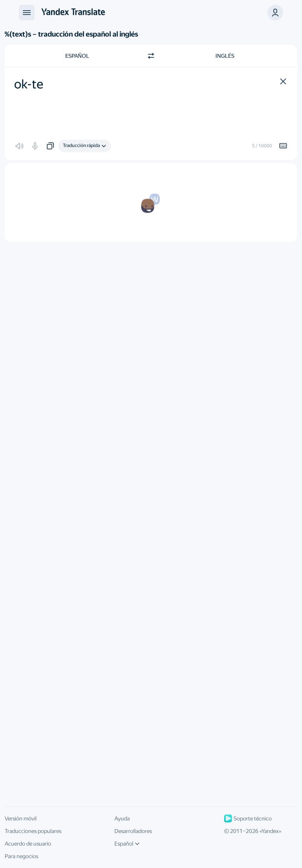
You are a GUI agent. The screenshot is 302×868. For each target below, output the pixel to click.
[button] (275, 13)
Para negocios (21, 856)
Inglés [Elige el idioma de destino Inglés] (225, 56)
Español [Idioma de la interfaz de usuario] (127, 844)
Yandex (270, 831)
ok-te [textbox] (29, 84)
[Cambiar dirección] (151, 56)
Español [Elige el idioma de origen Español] (77, 56)
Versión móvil (21, 818)
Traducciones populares (33, 831)
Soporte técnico (248, 818)
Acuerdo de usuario (28, 844)
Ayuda (122, 818)
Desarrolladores (133, 831)
